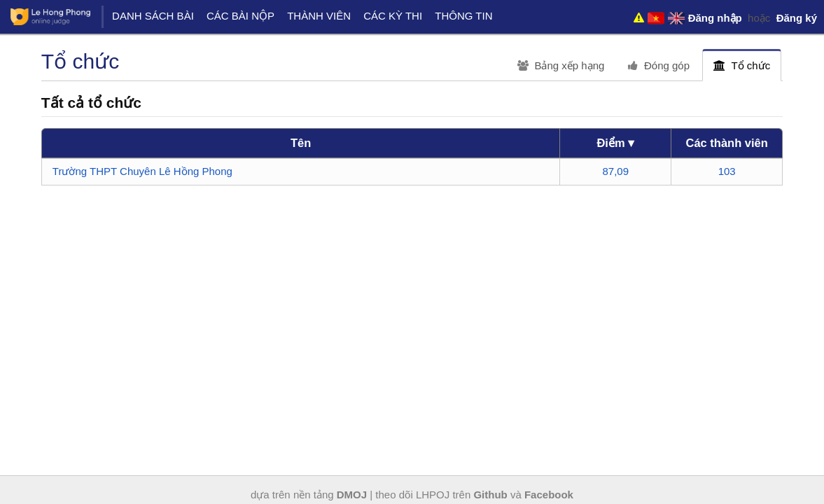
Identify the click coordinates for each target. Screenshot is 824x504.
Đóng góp (659, 65)
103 (727, 171)
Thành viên (319, 16)
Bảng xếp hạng (561, 65)
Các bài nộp (240, 16)
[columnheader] (301, 143)
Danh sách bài (153, 16)
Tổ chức (742, 65)
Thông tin (463, 16)
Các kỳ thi (393, 16)
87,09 (616, 171)
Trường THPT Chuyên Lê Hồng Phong (142, 171)
